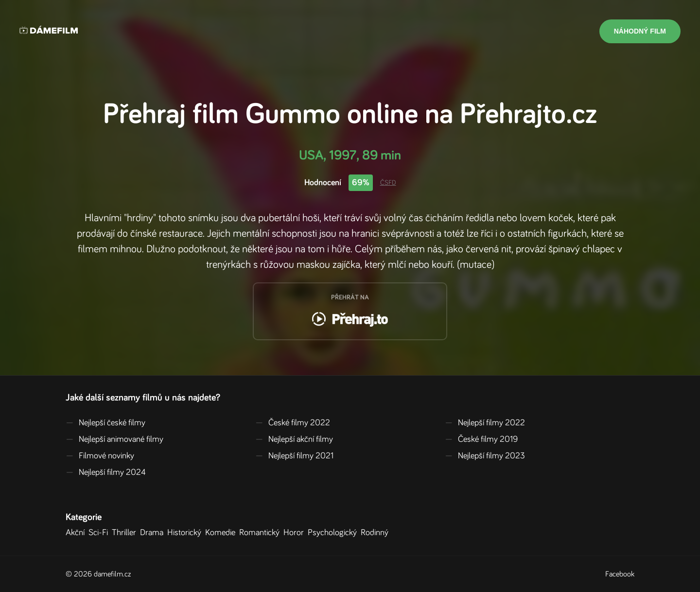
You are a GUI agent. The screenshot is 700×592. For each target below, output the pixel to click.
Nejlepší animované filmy (114, 439)
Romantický (261, 533)
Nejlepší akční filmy (294, 439)
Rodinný (376, 533)
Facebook (620, 574)
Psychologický (334, 533)
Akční (77, 533)
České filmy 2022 (293, 423)
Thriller (126, 533)
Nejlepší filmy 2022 (485, 423)
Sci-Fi (100, 533)
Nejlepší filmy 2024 (106, 472)
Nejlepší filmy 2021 (294, 456)
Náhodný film (640, 31)
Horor (296, 533)
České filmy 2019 (481, 439)
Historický (186, 533)
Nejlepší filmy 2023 (485, 456)
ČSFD (388, 183)
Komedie (222, 533)
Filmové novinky (100, 456)
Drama (154, 533)
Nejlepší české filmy (105, 423)
